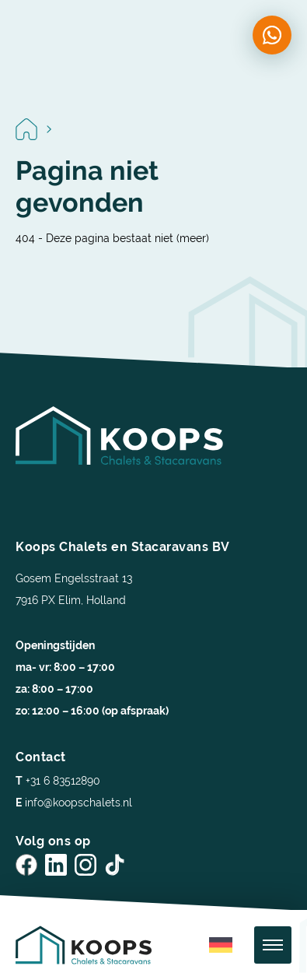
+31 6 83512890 (58, 781)
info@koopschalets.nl (74, 803)
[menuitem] (221, 945)
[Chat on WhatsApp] (272, 35)
